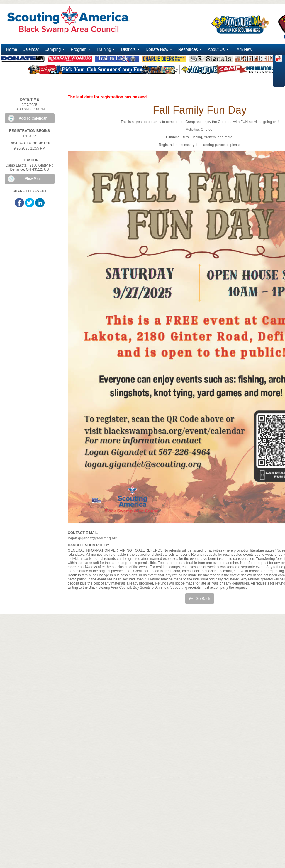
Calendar (31, 49)
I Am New (243, 49)
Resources (191, 51)
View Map (33, 179)
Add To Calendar (33, 118)
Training (106, 51)
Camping (55, 51)
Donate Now (160, 51)
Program (81, 51)
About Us (219, 51)
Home (12, 49)
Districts (131, 51)
